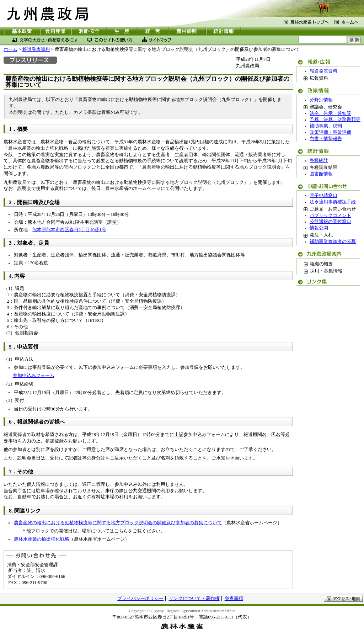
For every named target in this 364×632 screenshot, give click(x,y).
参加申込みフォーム (34, 376)
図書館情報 (321, 174)
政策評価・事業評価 (330, 132)
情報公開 (319, 228)
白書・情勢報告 (326, 139)
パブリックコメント (330, 216)
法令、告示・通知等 (330, 113)
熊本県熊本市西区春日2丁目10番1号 (69, 230)
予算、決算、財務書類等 (335, 120)
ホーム (10, 49)
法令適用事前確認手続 (333, 202)
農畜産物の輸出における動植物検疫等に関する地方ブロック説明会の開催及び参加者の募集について (118, 523)
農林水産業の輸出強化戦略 (42, 539)
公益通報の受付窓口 (330, 222)
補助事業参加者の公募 (333, 241)
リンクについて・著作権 (194, 599)
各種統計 (319, 160)
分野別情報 (321, 100)
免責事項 (234, 599)
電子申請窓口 (323, 196)
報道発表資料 (36, 49)
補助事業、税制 (326, 126)
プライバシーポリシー (140, 599)
